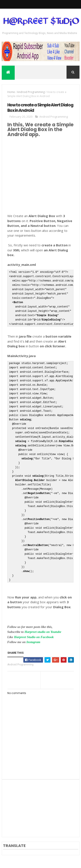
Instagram (33, 643)
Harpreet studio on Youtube (43, 632)
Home (11, 93)
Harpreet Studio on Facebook (34, 638)
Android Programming (31, 93)
